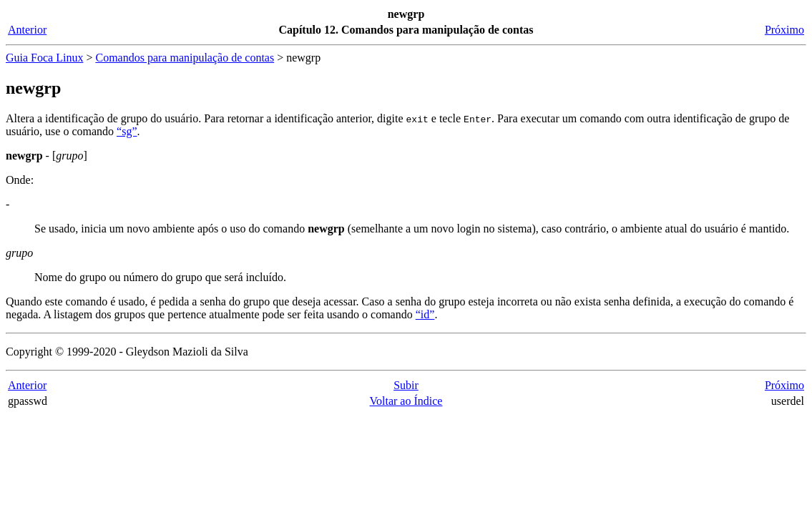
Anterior (27, 30)
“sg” (127, 131)
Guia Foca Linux (44, 58)
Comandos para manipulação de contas (185, 58)
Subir (406, 385)
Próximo (784, 30)
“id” (425, 314)
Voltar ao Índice (406, 401)
